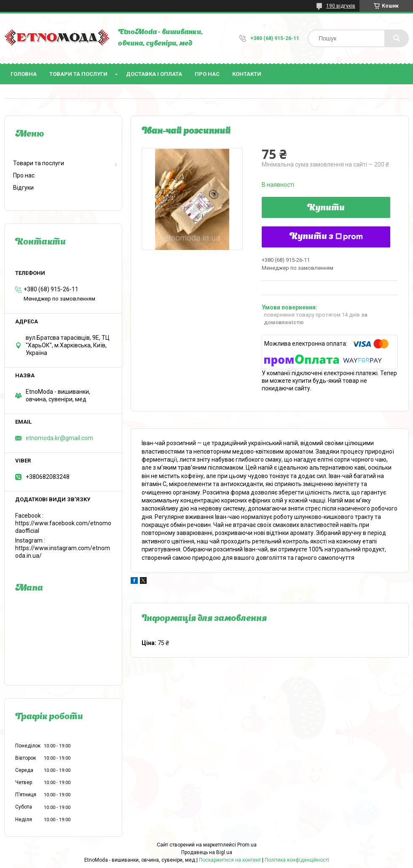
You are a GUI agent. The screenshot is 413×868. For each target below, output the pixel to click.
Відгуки (23, 188)
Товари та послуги (78, 74)
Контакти (247, 74)
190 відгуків (341, 6)
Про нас (207, 74)
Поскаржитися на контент (230, 860)
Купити (326, 208)
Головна (24, 74)
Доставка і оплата (154, 74)
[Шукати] (397, 38)
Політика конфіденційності (297, 860)
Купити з (326, 237)
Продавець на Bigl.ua (207, 852)
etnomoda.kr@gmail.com (59, 438)
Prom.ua (247, 845)
